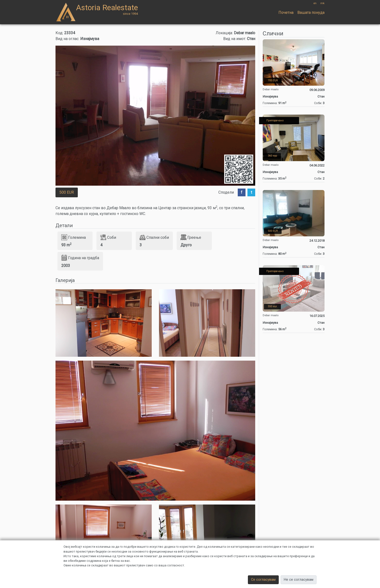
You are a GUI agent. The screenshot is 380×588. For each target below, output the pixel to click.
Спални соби (154, 237)
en (315, 3)
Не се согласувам (299, 580)
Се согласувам (263, 580)
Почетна (286, 12)
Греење (191, 237)
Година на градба (80, 258)
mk (322, 3)
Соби (108, 237)
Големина (74, 237)
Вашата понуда (311, 12)
